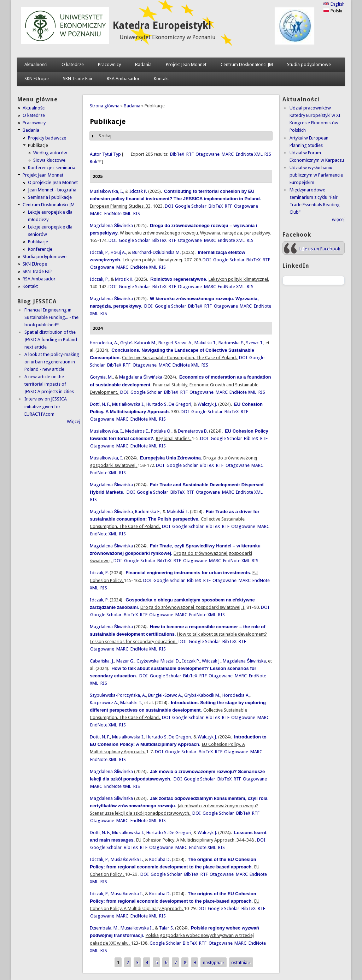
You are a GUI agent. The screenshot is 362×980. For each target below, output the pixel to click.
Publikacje (38, 145)
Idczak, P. (99, 252)
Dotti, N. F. (100, 404)
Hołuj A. (118, 252)
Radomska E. (231, 343)
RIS (268, 154)
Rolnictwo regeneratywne (178, 279)
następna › (214, 963)
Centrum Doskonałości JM (247, 64)
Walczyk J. (207, 404)
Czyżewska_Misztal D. (158, 661)
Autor (95, 154)
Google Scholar (191, 206)
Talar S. (167, 928)
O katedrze (73, 64)
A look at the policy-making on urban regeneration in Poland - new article (52, 362)
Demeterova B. (193, 431)
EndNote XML (249, 154)
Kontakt (161, 79)
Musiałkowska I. (128, 404)
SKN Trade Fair (78, 79)
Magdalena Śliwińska (111, 225)
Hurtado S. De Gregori (169, 404)
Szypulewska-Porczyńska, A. (118, 695)
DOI (169, 206)
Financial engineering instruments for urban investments (188, 573)
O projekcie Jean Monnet (53, 182)
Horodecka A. (236, 695)
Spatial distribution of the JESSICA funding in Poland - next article (52, 340)
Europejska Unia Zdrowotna (170, 458)
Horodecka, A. (104, 343)
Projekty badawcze (47, 138)
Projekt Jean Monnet (186, 64)
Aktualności (36, 64)
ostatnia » (241, 963)
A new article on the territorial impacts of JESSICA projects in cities (49, 384)
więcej (338, 219)
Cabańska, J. (102, 661)
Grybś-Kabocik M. (138, 343)
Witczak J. (211, 661)
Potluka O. (161, 431)
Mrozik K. (124, 279)
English (334, 4)
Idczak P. (138, 191)
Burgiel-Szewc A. (175, 343)
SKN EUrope (37, 79)
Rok (94, 162)
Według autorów (50, 153)
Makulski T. (205, 343)
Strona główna (105, 106)
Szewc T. (255, 343)
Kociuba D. (160, 859)
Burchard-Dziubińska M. (156, 252)
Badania (143, 64)
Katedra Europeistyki (162, 26)
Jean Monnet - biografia (52, 190)
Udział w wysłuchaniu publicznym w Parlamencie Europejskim (316, 175)
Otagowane (208, 154)
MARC (228, 154)
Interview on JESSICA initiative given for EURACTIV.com (46, 406)
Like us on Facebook (320, 249)
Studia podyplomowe (309, 64)
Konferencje (40, 249)
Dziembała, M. (104, 928)
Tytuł (107, 154)
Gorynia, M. (101, 377)
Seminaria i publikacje (50, 197)
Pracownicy (109, 64)
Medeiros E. (137, 431)
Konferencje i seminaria (52, 168)
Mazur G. (125, 661)
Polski (333, 11)
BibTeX (177, 154)
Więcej (73, 421)
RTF (190, 154)
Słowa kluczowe (49, 160)
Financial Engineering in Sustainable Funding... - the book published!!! (51, 317)
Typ (117, 154)
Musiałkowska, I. (106, 191)
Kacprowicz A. (104, 703)
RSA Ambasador (123, 79)
